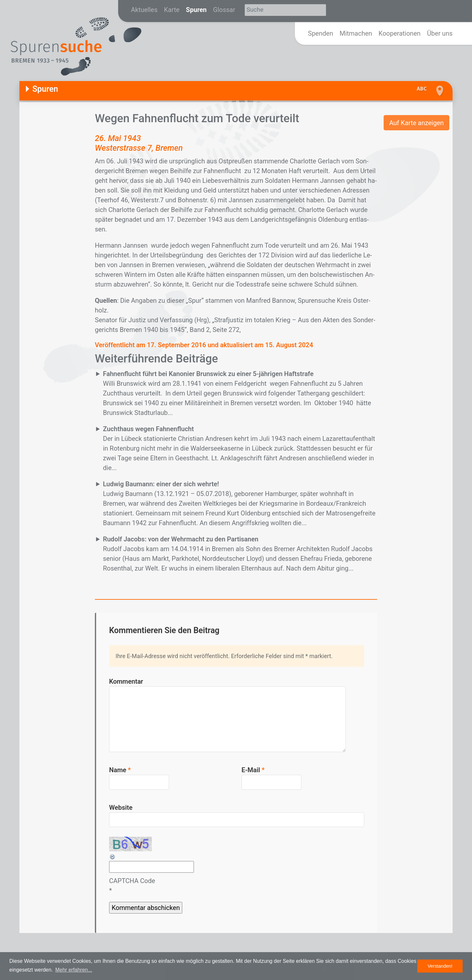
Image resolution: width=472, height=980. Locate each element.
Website (121, 808)
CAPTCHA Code (132, 881)
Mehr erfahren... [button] (74, 970)
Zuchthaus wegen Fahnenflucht (148, 429)
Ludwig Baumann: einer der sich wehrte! (161, 484)
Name (120, 770)
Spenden (320, 33)
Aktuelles (144, 10)
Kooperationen (399, 33)
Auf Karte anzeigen (416, 123)
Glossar (224, 10)
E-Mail (253, 770)
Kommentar (126, 681)
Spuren (196, 10)
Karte (172, 10)
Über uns (440, 33)
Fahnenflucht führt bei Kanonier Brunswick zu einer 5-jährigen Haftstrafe (208, 374)
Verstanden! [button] (440, 966)
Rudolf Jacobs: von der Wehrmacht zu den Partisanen (181, 539)
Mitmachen (356, 33)
